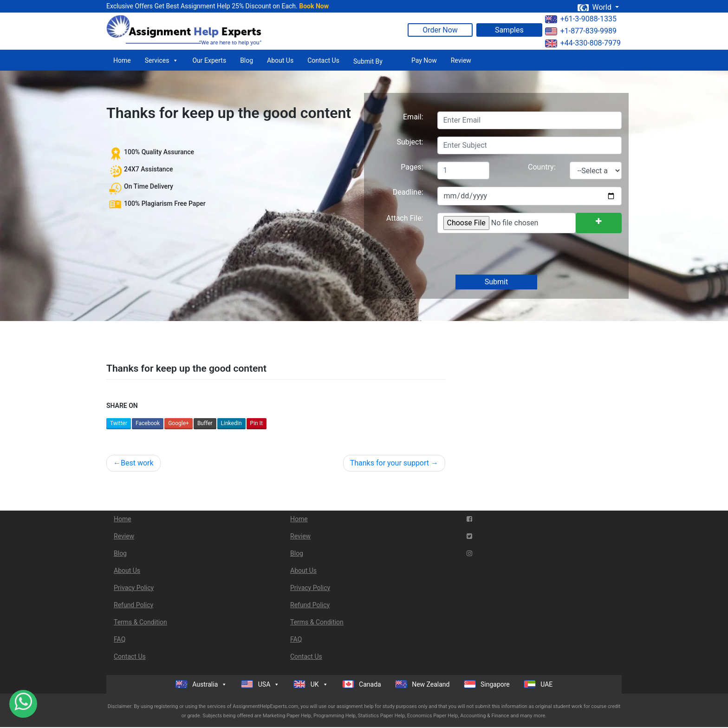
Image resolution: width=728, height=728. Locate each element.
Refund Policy (133, 605)
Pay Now (424, 60)
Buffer (205, 423)
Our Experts (209, 60)
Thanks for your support (390, 463)
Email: (413, 117)
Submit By (368, 61)
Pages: (412, 167)
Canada (362, 684)
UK (311, 684)
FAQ (120, 639)
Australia (201, 684)
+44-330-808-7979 (583, 43)
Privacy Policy (134, 588)
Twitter (119, 423)
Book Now (314, 6)
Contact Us (323, 60)
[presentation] (507, 255)
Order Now (440, 30)
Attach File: (405, 218)
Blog (247, 60)
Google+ (179, 423)
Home (122, 60)
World (595, 7)
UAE (538, 684)
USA (260, 684)
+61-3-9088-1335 (581, 19)
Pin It (257, 423)
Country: (542, 167)
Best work (137, 463)
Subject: (410, 142)
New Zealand (422, 684)
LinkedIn (231, 423)
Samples (509, 30)
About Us (280, 60)
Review (461, 60)
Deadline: (408, 192)
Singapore (487, 684)
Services (162, 60)
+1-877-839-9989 (581, 31)
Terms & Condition (140, 622)
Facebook (148, 423)
